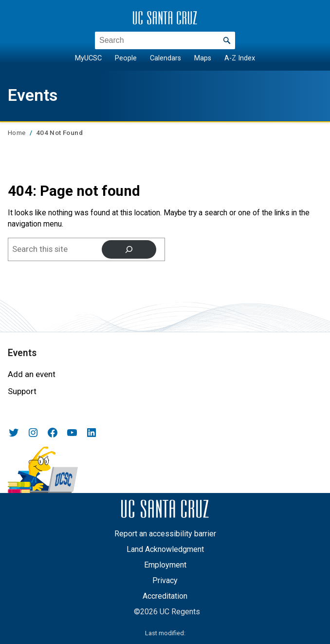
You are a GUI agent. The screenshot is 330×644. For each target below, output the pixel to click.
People (126, 58)
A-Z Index (240, 58)
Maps (203, 58)
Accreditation (165, 596)
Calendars (165, 58)
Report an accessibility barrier (165, 534)
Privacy (165, 580)
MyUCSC (88, 58)
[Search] (129, 250)
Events (33, 95)
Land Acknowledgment (165, 549)
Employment (165, 565)
